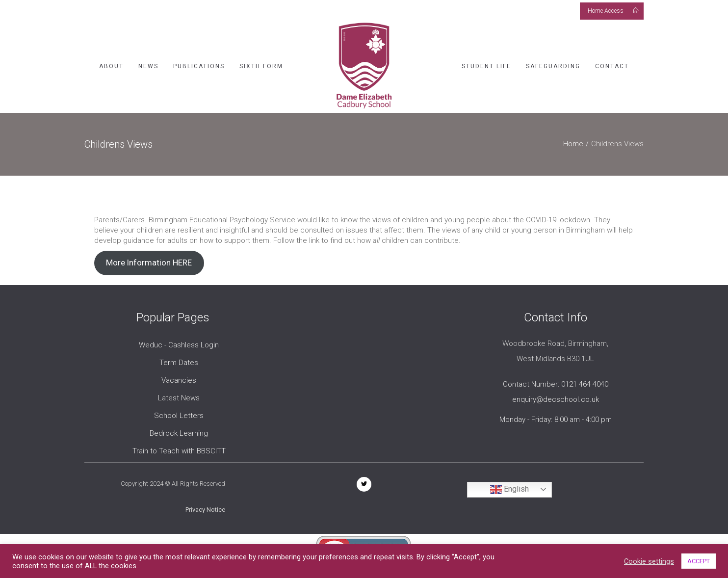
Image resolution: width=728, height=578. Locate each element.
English (509, 490)
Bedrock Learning (179, 433)
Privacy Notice (205, 510)
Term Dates (179, 363)
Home (573, 144)
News (148, 66)
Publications (199, 66)
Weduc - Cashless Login (179, 345)
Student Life (486, 66)
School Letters (179, 416)
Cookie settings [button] (649, 561)
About (111, 66)
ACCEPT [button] (699, 561)
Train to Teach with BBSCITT (179, 451)
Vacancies (179, 380)
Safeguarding (553, 66)
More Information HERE (149, 263)
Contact (612, 66)
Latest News (179, 398)
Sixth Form (261, 66)
